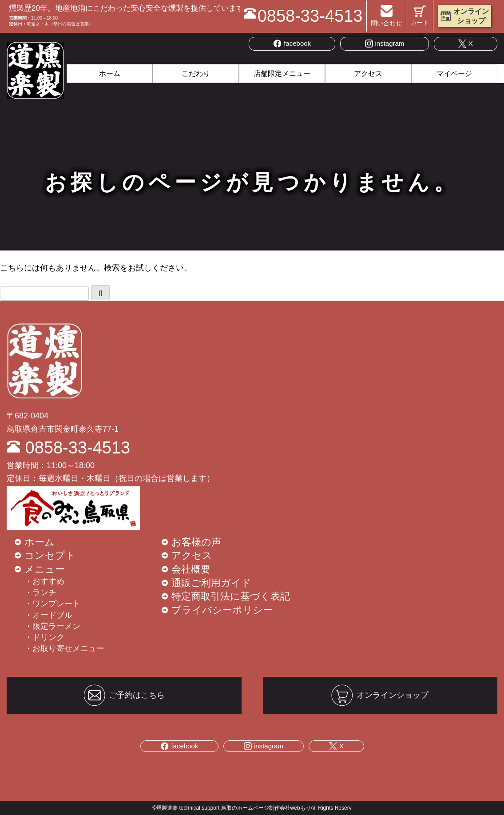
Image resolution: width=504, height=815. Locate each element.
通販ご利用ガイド (211, 583)
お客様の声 (196, 542)
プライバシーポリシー (222, 610)
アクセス (368, 74)
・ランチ (40, 592)
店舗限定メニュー (282, 74)
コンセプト (50, 555)
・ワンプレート (52, 604)
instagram (385, 44)
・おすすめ (44, 581)
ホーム (110, 74)
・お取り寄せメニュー (64, 648)
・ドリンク (44, 637)
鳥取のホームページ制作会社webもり (266, 808)
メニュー (45, 569)
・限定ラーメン (52, 626)
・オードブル (48, 615)
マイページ (454, 74)
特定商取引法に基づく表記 (231, 596)
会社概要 (191, 569)
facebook (292, 44)
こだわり (196, 74)
